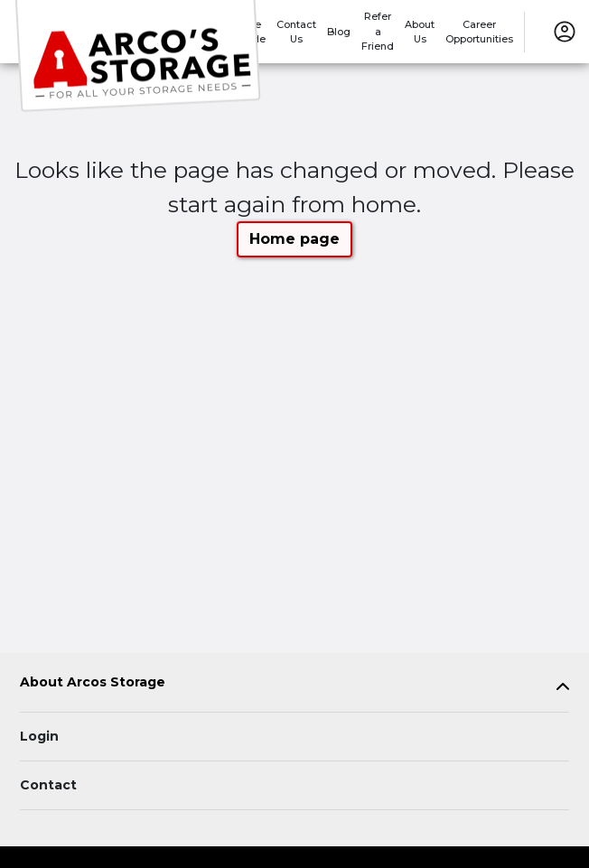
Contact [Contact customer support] (48, 785)
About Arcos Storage (93, 682)
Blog (339, 32)
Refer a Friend (378, 31)
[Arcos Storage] (141, 57)
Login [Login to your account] (39, 736)
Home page (294, 239)
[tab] (294, 686)
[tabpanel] (294, 686)
